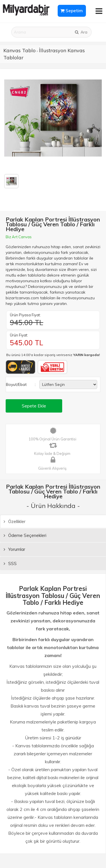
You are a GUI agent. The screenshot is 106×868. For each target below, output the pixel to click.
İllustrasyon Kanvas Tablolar (44, 54)
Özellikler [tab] (15, 521)
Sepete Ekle (34, 406)
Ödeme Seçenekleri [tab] (25, 535)
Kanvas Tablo (20, 50)
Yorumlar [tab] (14, 549)
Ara (81, 32)
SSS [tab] (10, 563)
